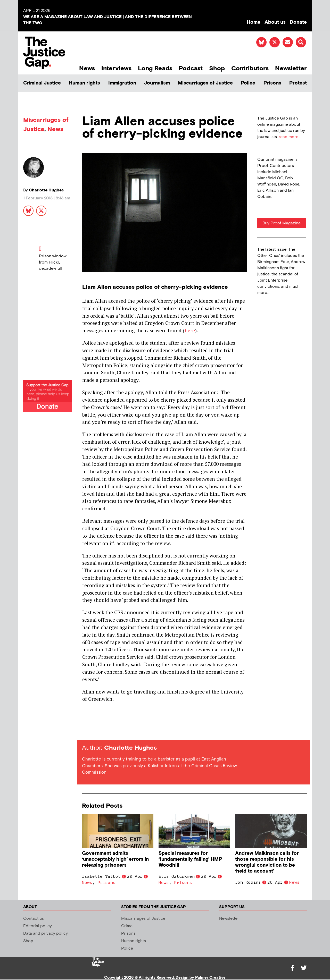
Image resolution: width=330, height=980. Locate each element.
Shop (217, 68)
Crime (127, 926)
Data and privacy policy (46, 933)
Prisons (272, 83)
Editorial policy (38, 926)
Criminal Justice (42, 83)
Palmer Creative (210, 978)
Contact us (34, 919)
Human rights (84, 83)
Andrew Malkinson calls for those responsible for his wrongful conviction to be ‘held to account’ (267, 862)
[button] (301, 42)
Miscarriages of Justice (205, 83)
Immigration (122, 83)
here (190, 330)
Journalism (157, 83)
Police (248, 83)
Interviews (116, 68)
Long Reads (155, 68)
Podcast (191, 68)
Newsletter (291, 68)
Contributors (250, 68)
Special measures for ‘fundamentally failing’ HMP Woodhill (190, 859)
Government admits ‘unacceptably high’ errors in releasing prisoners (115, 859)
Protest (298, 83)
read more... (290, 137)
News (87, 68)
